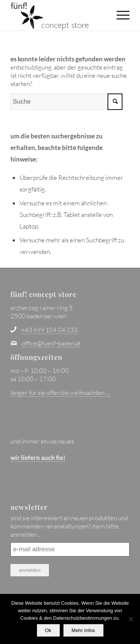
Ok (48, 630)
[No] (131, 619)
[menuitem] (119, 15)
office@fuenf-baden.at (51, 343)
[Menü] (119, 15)
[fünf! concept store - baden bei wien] (58, 15)
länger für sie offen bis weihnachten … (60, 392)
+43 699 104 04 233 (49, 330)
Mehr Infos (83, 630)
